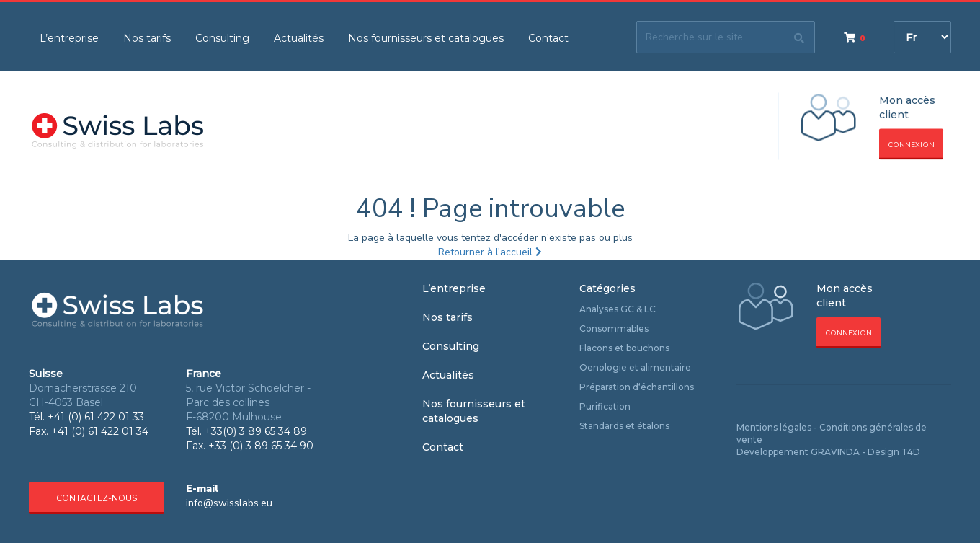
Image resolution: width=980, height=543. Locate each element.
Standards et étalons (624, 426)
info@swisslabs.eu (229, 503)
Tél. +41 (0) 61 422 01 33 (86, 417)
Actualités (299, 38)
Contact (548, 38)
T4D (911, 452)
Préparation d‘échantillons (637, 387)
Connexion (911, 145)
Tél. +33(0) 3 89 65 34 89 (246, 431)
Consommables (614, 328)
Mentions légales (774, 427)
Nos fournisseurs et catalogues (426, 38)
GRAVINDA (835, 452)
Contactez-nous (97, 498)
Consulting (222, 38)
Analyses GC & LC (618, 309)
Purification (605, 406)
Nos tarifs (147, 38)
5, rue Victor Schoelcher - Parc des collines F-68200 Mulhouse (248, 402)
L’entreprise (69, 38)
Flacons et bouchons (624, 348)
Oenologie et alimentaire (635, 367)
